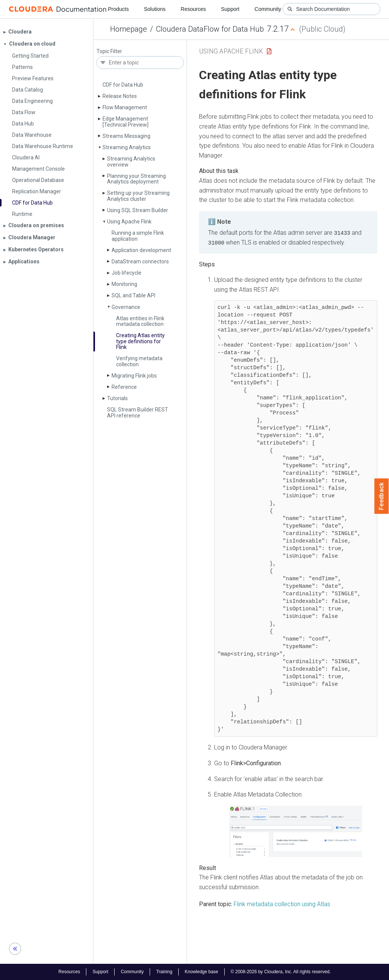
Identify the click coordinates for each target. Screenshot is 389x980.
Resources (193, 9)
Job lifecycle (126, 273)
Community (268, 9)
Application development (141, 250)
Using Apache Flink (129, 222)
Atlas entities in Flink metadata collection (140, 321)
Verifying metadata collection (139, 361)
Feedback (382, 496)
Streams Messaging (126, 136)
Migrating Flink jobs (134, 376)
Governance (126, 307)
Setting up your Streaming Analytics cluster (138, 196)
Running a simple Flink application (138, 236)
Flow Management (125, 107)
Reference (124, 387)
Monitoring (124, 284)
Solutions (155, 9)
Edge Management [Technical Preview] (126, 122)
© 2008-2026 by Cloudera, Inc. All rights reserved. (281, 972)
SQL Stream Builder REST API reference (138, 412)
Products (118, 9)
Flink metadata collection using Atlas (282, 904)
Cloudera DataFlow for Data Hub (210, 29)
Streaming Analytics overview (131, 161)
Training (164, 972)
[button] (296, 831)
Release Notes (120, 96)
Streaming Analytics (127, 147)
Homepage (129, 29)
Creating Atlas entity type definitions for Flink (140, 341)
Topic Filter (109, 51)
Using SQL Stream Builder (138, 210)
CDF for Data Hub (123, 85)
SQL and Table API (133, 295)
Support (230, 9)
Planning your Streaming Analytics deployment (136, 179)
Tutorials (117, 398)
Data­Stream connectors (140, 261)
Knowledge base (201, 972)
